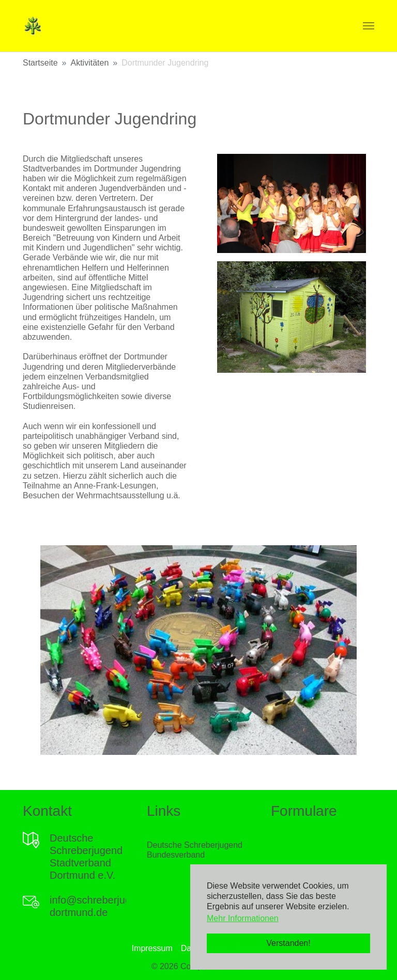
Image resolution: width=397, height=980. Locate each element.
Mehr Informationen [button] (243, 918)
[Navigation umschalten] (369, 26)
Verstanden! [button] (288, 943)
